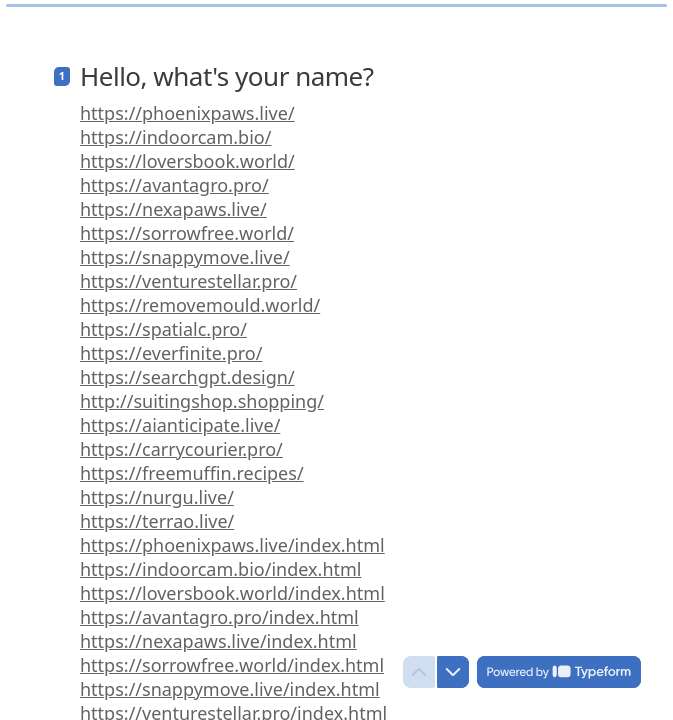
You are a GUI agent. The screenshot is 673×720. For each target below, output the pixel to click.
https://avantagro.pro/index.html (219, 609)
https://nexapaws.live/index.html (218, 633)
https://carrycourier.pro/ (181, 441)
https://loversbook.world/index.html (232, 585)
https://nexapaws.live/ (173, 201)
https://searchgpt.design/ (187, 369)
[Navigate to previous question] (419, 672)
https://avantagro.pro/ (174, 177)
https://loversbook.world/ (187, 153)
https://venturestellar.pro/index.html (233, 705)
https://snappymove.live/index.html (230, 681)
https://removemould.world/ (200, 297)
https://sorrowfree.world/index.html (232, 657)
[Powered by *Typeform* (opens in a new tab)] (559, 672)
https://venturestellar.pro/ (188, 273)
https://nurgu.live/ (157, 489)
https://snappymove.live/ (185, 249)
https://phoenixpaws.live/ (187, 105)
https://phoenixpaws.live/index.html (232, 537)
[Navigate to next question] (453, 672)
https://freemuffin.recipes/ (192, 465)
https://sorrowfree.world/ (187, 225)
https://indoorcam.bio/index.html (220, 561)
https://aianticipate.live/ (180, 417)
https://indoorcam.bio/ (175, 129)
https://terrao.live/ (157, 513)
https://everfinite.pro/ (171, 345)
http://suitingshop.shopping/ (202, 393)
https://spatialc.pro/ (163, 321)
